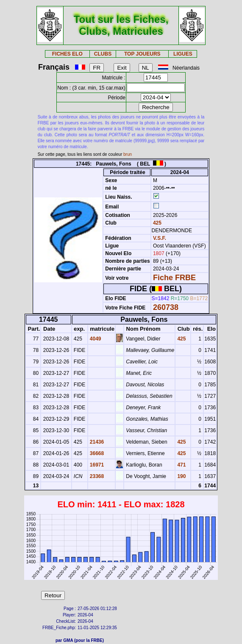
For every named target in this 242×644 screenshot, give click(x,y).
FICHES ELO (67, 54)
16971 (96, 465)
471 (181, 465)
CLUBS (103, 54)
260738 (166, 307)
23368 (96, 476)
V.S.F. (160, 238)
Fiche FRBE (174, 278)
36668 (96, 453)
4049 (95, 339)
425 (157, 223)
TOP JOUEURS (142, 54)
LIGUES (183, 54)
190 (181, 476)
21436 (96, 442)
